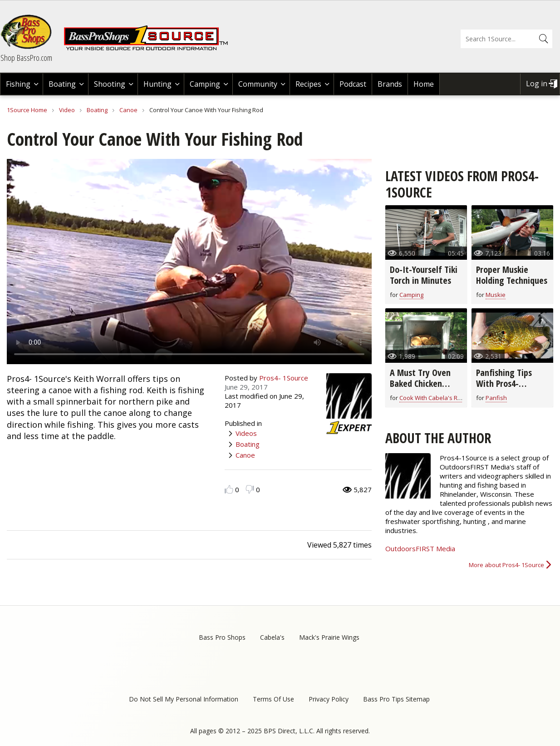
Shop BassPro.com (26, 58)
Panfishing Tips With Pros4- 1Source (504, 383)
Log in (537, 84)
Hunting (157, 84)
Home (424, 84)
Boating (62, 84)
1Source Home (27, 110)
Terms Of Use (273, 699)
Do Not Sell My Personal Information (184, 699)
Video (67, 110)
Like (229, 489)
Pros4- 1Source (284, 378)
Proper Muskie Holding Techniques (512, 275)
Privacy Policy (329, 699)
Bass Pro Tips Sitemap (396, 699)
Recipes (308, 84)
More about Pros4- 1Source (506, 565)
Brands (390, 84)
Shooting (110, 84)
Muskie (496, 295)
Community (258, 84)
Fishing (18, 84)
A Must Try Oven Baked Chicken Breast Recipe (420, 383)
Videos (246, 433)
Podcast (353, 84)
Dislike (250, 489)
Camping (205, 84)
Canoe (128, 110)
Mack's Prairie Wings (329, 637)
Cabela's (272, 637)
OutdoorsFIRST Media (420, 548)
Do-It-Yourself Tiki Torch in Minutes (424, 275)
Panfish (496, 398)
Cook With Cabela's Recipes (437, 398)
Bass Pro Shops (222, 637)
